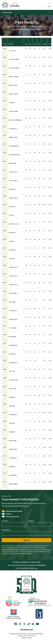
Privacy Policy (22, 636)
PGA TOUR (29, 568)
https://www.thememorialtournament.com (15, 550)
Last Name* (31, 521)
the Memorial (7, 12)
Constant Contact (25, 554)
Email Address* (6, 530)
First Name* (5, 521)
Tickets (9, 514)
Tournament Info (12, 516)
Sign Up (27, 540)
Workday (42, 565)
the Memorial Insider (14, 511)
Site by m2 (32, 636)
